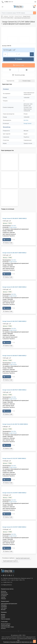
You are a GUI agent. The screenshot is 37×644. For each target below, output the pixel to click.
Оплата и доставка (6, 625)
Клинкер (3, 616)
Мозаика (3, 615)
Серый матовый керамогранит (23, 558)
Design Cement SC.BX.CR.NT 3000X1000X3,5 (14, 321)
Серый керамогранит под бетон (10, 561)
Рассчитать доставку (18, 75)
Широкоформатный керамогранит (9, 604)
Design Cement (27, 123)
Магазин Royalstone (6, 624)
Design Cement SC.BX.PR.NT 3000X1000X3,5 (14, 390)
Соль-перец (4, 608)
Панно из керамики (6, 619)
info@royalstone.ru (6, 585)
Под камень (4, 605)
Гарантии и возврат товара (7, 627)
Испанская (4, 591)
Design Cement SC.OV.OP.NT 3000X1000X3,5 (14, 493)
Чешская (3, 597)
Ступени (3, 617)
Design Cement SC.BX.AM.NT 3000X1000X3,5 (15, 218)
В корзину (18, 59)
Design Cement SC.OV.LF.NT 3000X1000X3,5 (14, 458)
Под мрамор (4, 607)
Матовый (3, 610)
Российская (4, 596)
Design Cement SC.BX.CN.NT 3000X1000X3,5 (14, 287)
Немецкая (3, 599)
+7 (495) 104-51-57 (7, 582)
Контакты (3, 628)
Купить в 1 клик (19, 65)
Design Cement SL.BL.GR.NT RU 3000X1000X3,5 (15, 424)
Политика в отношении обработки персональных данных (19, 642)
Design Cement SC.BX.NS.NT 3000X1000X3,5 (14, 356)
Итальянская (4, 593)
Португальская (5, 594)
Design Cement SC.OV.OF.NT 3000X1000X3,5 (14, 527)
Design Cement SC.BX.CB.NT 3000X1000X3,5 (14, 253)
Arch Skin (26, 120)
